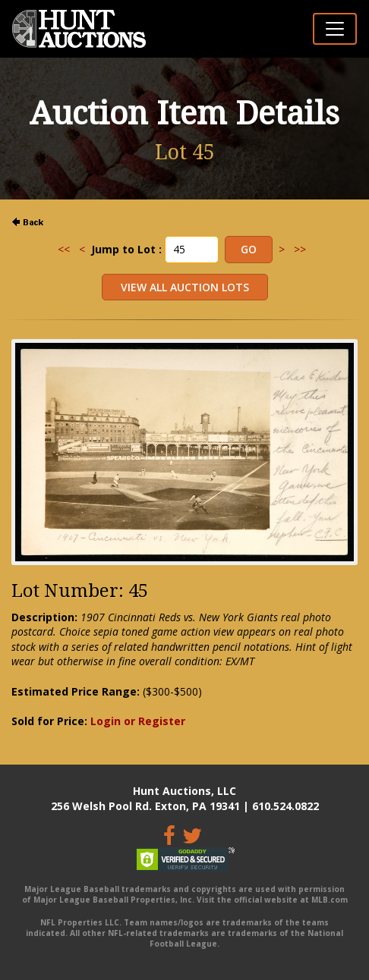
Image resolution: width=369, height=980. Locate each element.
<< (64, 249)
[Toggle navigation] (335, 29)
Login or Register (138, 721)
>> (300, 249)
